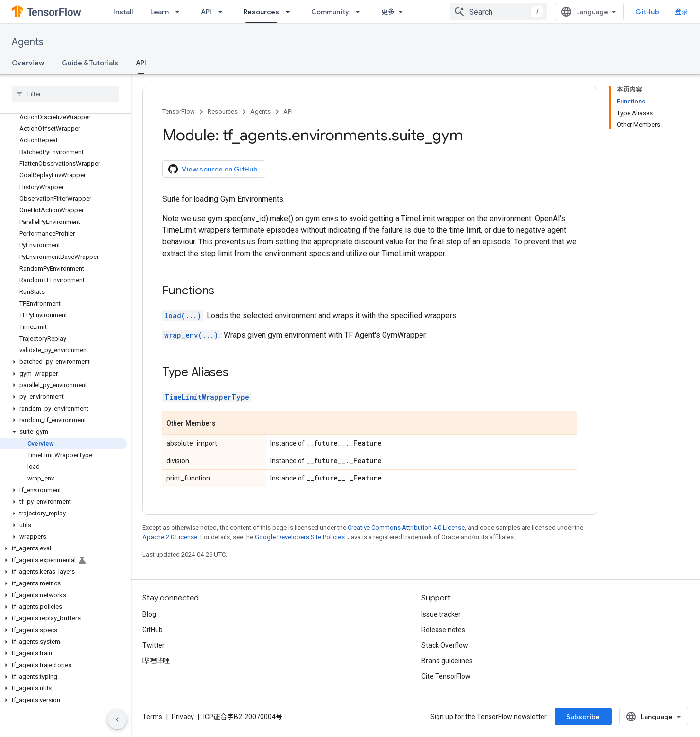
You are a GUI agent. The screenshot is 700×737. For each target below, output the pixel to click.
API (206, 12)
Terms (152, 717)
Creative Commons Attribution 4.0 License (406, 527)
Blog (149, 614)
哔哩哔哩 (156, 661)
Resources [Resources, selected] (261, 12)
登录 (682, 12)
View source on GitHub (213, 169)
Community (330, 12)
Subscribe (583, 717)
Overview (28, 63)
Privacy (183, 717)
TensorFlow (179, 111)
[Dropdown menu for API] (223, 12)
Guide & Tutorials (90, 63)
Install (123, 12)
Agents (28, 42)
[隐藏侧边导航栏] (117, 720)
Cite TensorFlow (446, 676)
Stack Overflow (445, 645)
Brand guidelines (447, 661)
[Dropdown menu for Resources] (291, 12)
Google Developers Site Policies (300, 537)
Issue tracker (441, 614)
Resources (223, 111)
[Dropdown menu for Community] (361, 12)
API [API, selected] (141, 63)
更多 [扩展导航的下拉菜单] (388, 12)
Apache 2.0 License (170, 537)
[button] (63, 362)
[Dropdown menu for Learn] (180, 12)
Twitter (154, 645)
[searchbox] (65, 94)
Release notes (443, 630)
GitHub (647, 12)
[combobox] (498, 12)
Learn (159, 12)
